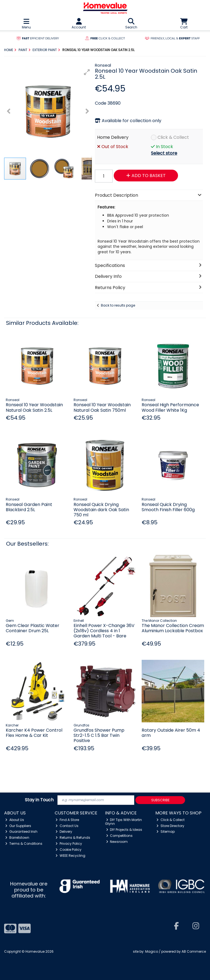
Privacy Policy (69, 844)
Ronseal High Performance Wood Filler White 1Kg (170, 407)
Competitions (119, 836)
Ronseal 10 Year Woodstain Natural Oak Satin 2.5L (34, 407)
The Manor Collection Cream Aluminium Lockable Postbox (173, 628)
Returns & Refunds (73, 838)
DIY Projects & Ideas (124, 830)
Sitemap (166, 832)
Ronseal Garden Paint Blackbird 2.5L (29, 507)
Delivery (64, 832)
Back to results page (118, 305)
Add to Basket (146, 176)
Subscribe (160, 800)
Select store (164, 153)
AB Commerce (194, 951)
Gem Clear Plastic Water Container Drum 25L (33, 628)
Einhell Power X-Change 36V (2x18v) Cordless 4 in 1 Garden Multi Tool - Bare (104, 631)
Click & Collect (173, 137)
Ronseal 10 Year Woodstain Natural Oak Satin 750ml (102, 407)
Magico (152, 951)
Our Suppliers (18, 826)
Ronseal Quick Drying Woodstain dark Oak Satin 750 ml (101, 510)
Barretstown (17, 838)
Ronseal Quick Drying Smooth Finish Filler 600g (168, 507)
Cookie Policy (68, 850)
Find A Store (67, 820)
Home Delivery (113, 137)
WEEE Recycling (70, 856)
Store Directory (170, 826)
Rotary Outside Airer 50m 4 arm (171, 733)
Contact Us (67, 826)
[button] (87, 72)
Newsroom (117, 842)
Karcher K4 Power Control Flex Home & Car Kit (34, 733)
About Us (15, 820)
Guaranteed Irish (21, 832)
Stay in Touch (39, 800)
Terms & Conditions (24, 844)
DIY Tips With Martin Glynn (124, 822)
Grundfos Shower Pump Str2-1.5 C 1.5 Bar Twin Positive (99, 735)
